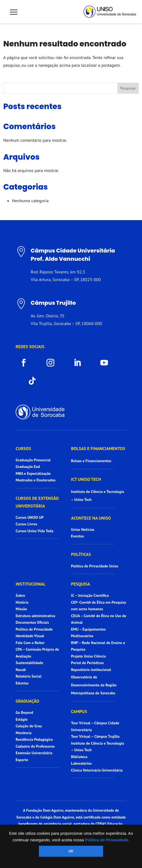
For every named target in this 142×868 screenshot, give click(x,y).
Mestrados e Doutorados (35, 480)
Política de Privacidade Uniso (95, 566)
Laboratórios (81, 763)
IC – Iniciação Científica (90, 595)
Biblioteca (79, 757)
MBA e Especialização (33, 473)
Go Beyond (24, 712)
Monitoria (24, 733)
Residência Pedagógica (34, 739)
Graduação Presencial (33, 460)
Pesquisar (128, 88)
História (22, 602)
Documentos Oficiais (32, 622)
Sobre (20, 595)
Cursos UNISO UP (30, 517)
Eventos (77, 536)
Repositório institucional (92, 670)
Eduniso (22, 683)
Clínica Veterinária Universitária (97, 770)
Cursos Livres (26, 524)
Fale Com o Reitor (30, 643)
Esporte (22, 760)
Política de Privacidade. (107, 840)
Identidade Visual (30, 636)
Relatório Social (29, 676)
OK (71, 851)
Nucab (21, 670)
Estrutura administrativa (35, 616)
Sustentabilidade (29, 663)
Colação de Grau (29, 726)
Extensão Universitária (34, 753)
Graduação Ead (28, 467)
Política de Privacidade (34, 629)
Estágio (22, 719)
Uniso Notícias (83, 529)
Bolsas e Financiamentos (91, 461)
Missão (21, 609)
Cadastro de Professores (35, 746)
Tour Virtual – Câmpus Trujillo (95, 736)
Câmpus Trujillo (53, 303)
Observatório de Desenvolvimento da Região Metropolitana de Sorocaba (94, 685)
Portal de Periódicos (87, 663)
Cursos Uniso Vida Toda (35, 531)
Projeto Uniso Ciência (88, 656)
